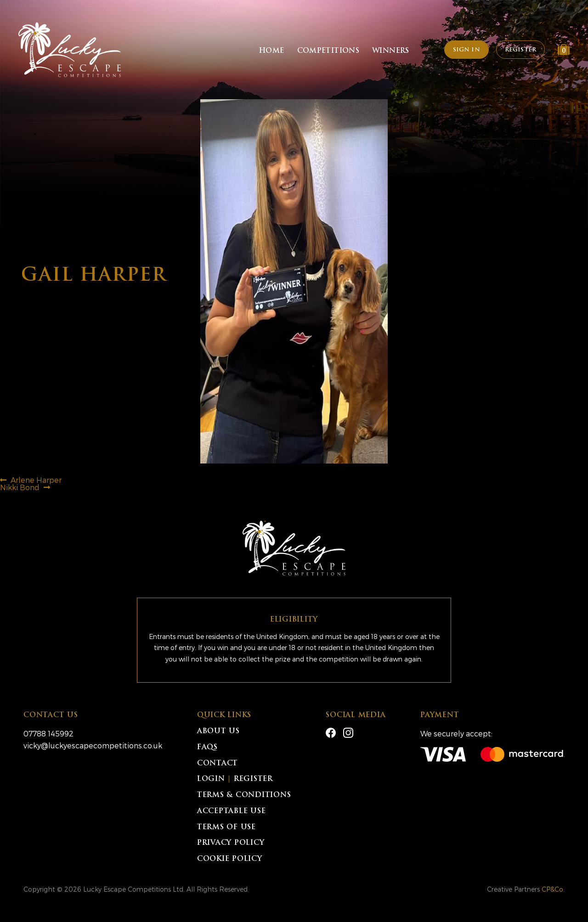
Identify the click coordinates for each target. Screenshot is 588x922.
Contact (218, 764)
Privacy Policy (231, 843)
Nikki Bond (20, 487)
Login (211, 779)
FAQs (207, 748)
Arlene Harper (36, 480)
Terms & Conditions (244, 795)
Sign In (466, 50)
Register (520, 50)
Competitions (328, 51)
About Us (218, 732)
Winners (391, 51)
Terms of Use (226, 828)
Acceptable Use (232, 812)
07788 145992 (48, 733)
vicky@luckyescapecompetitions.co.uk (93, 745)
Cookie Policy (230, 859)
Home (272, 51)
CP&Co (552, 889)
